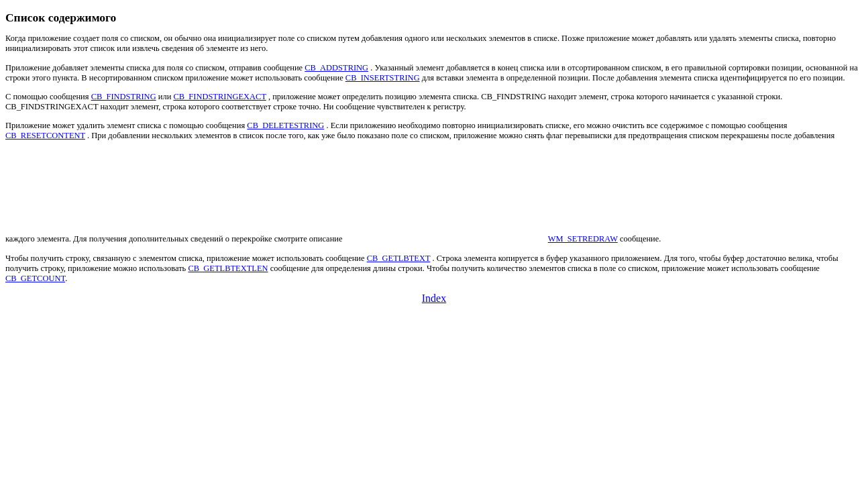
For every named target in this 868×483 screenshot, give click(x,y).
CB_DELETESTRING (285, 125)
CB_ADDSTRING (336, 68)
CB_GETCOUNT (35, 278)
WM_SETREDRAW (583, 239)
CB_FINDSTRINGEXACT (219, 97)
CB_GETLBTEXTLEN (228, 268)
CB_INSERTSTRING (383, 78)
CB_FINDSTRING (124, 97)
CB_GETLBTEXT (399, 258)
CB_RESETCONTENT (45, 136)
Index (434, 298)
